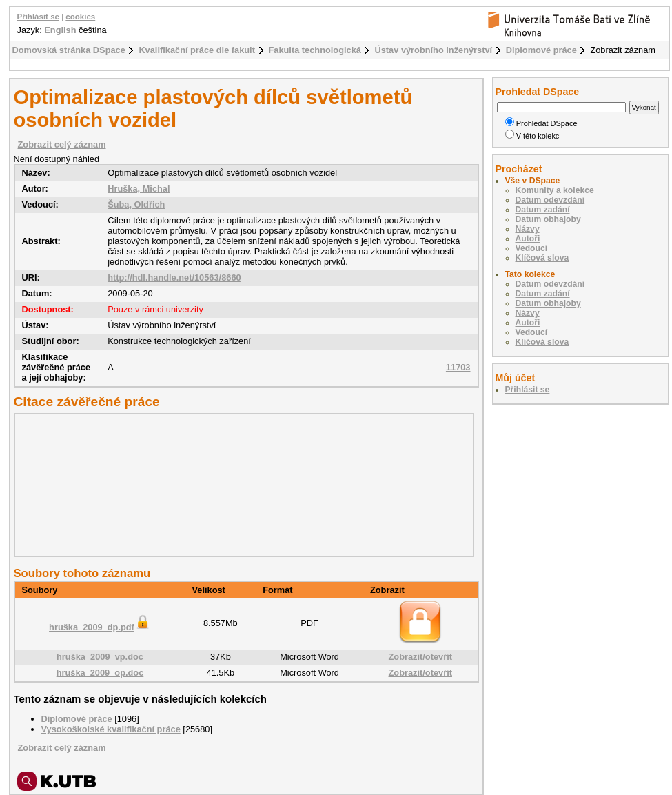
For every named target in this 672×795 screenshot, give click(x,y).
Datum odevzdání (550, 200)
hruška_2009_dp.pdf (100, 627)
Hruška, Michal (139, 189)
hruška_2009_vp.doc (100, 657)
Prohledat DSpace (541, 123)
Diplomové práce (541, 50)
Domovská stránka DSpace (69, 50)
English (60, 30)
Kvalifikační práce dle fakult (197, 50)
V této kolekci (533, 136)
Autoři (528, 239)
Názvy (528, 229)
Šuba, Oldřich (136, 204)
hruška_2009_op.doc (100, 673)
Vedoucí (532, 248)
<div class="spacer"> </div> (241, 485)
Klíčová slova (542, 258)
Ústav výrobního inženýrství (433, 50)
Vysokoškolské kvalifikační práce (111, 729)
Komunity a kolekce (555, 190)
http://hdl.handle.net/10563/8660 (174, 278)
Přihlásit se (38, 17)
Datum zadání (543, 210)
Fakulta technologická (315, 50)
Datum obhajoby (548, 219)
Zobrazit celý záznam (62, 144)
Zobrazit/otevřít (420, 657)
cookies (80, 17)
